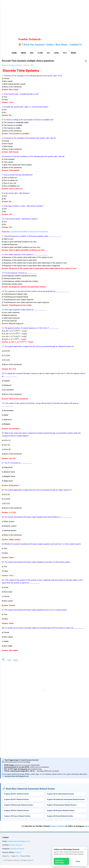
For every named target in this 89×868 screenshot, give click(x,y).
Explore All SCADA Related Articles (61, 794)
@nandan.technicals (17, 849)
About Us (6, 856)
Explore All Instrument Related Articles (62, 805)
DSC (32, 53)
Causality (14, 232)
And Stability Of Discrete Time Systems (33, 232)
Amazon (18, 852)
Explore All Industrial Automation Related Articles (66, 799)
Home (14, 53)
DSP (9, 660)
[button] (86, 61)
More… (74, 53)
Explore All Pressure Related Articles (61, 810)
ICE (48, 53)
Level (57, 53)
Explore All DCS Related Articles (17, 799)
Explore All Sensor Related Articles (17, 816)
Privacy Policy (25, 856)
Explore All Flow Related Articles (17, 810)
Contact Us (15, 856)
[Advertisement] (44, 16)
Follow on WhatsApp (60, 861)
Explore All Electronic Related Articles (19, 805)
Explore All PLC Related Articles (17, 794)
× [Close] (85, 849)
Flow (40, 53)
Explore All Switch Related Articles (60, 816)
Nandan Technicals (66, 826)
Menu (23, 53)
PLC (65, 53)
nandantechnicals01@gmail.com (17, 776)
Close (78, 861)
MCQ (16, 660)
